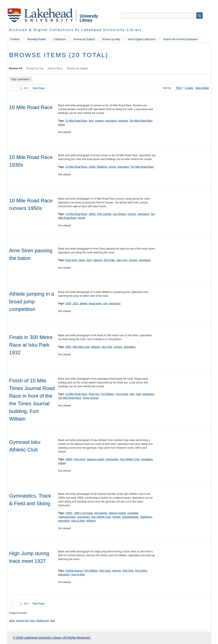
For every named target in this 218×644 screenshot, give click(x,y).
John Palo (109, 260)
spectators (111, 121)
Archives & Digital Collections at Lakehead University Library (75, 30)
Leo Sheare (119, 214)
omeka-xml (42, 621)
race (91, 121)
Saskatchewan (130, 517)
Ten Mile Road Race (141, 121)
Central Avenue (74, 571)
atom (12, 621)
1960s (69, 459)
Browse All (16, 68)
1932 (68, 347)
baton (82, 260)
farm (89, 260)
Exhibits (15, 39)
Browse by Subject (84, 39)
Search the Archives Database (180, 39)
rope (138, 394)
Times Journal (91, 398)
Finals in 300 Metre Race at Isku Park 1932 (31, 345)
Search (199, 16)
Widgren (91, 521)
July (105, 304)
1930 (68, 304)
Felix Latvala (104, 214)
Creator (189, 88)
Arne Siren (71, 260)
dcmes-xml (22, 621)
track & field (78, 521)
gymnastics (112, 459)
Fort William (107, 394)
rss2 (52, 621)
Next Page (39, 88)
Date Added (202, 88)
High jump (105, 571)
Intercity (98, 260)
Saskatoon (146, 517)
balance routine (96, 459)
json (32, 621)
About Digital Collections (142, 39)
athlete (83, 304)
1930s (92, 167)
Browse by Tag (35, 68)
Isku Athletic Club (130, 459)
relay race (122, 260)
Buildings (102, 167)
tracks (62, 125)
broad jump (95, 304)
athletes (96, 347)
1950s (92, 214)
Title (178, 88)
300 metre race (81, 347)
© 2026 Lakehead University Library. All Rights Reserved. (52, 638)
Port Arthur (141, 571)
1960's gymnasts (83, 513)
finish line (94, 394)
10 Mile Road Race (31, 107)
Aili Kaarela (101, 513)
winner (81, 218)
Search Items (55, 68)
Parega (117, 517)
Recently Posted (37, 39)
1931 (75, 304)
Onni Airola (122, 394)
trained (62, 463)
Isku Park (107, 347)
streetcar (123, 121)
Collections (60, 39)
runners (99, 121)
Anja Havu (80, 459)
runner (112, 167)
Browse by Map (111, 39)
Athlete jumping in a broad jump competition (32, 301)
